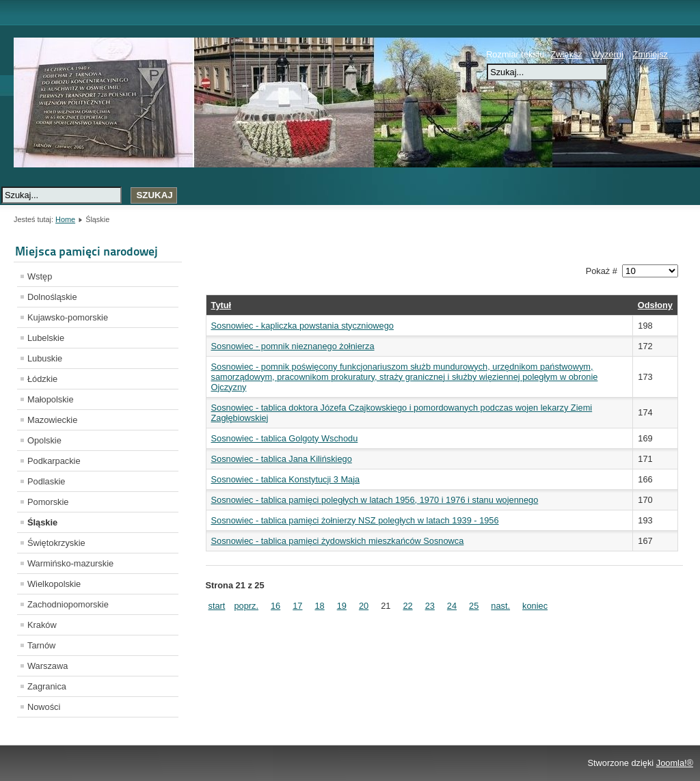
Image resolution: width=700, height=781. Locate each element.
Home (65, 219)
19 (342, 606)
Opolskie (44, 440)
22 (407, 606)
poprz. (246, 606)
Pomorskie (48, 502)
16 (275, 606)
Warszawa (48, 666)
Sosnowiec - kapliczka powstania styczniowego (302, 326)
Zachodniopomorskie (68, 604)
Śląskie (42, 522)
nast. (500, 606)
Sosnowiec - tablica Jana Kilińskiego (282, 459)
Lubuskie (45, 358)
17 (297, 606)
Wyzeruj (608, 54)
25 (474, 606)
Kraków (42, 625)
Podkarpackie (54, 461)
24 (452, 606)
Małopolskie (51, 399)
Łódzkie (42, 379)
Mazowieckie (52, 420)
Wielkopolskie (54, 584)
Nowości (44, 707)
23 (430, 606)
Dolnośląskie (52, 297)
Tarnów (41, 645)
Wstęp (40, 276)
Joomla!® (675, 763)
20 (364, 606)
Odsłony (655, 305)
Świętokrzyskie (56, 543)
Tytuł (221, 305)
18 (319, 606)
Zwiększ (566, 54)
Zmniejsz (650, 54)
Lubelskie (46, 338)
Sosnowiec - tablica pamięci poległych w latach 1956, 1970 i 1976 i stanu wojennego (375, 500)
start (217, 606)
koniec (535, 606)
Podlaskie (46, 481)
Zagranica (47, 686)
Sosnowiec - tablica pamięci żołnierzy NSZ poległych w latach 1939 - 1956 (355, 520)
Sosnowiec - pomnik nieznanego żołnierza (293, 346)
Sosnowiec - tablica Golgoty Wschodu (285, 438)
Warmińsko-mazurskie (70, 563)
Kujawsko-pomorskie (68, 317)
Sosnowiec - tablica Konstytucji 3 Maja (286, 479)
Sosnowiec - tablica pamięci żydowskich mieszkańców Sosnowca (338, 541)
